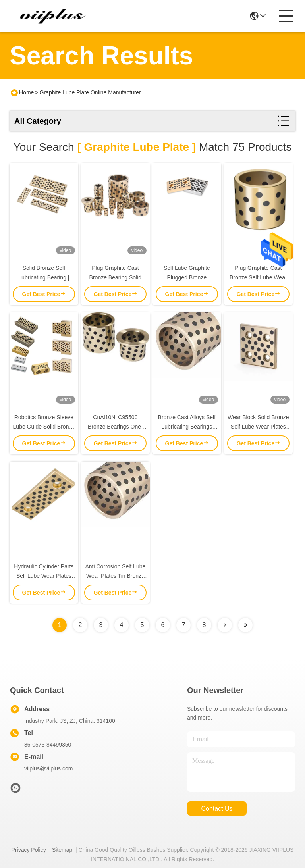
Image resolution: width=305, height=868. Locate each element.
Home (26, 92)
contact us (217, 809)
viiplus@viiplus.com (48, 768)
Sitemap (62, 850)
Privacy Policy (29, 850)
